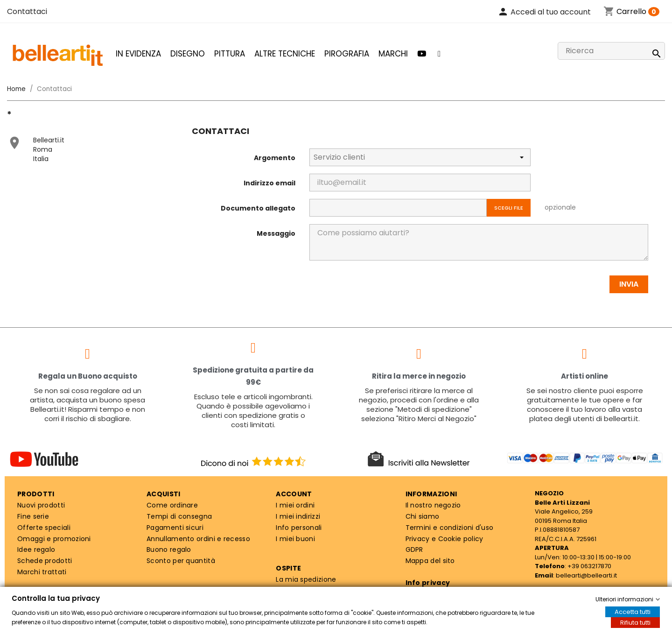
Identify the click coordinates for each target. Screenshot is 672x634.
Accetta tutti (633, 612)
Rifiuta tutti (635, 623)
